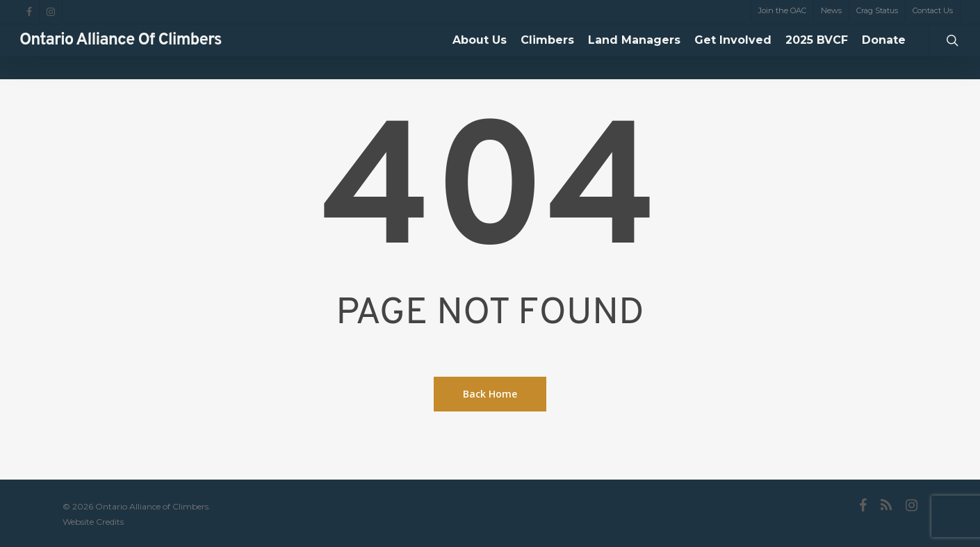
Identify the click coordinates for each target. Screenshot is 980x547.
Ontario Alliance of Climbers (121, 52)
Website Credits (93, 522)
